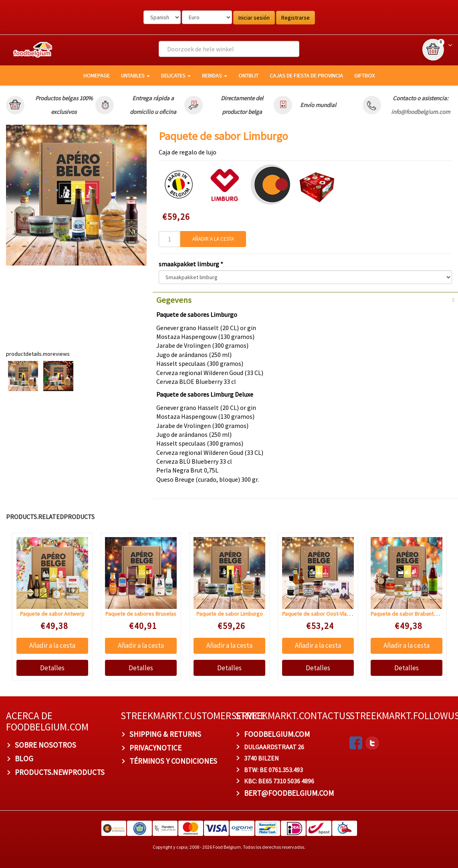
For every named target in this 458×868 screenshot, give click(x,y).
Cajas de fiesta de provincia (306, 75)
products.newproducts (60, 772)
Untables (135, 75)
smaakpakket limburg (190, 264)
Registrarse (296, 18)
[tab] (305, 299)
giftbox (364, 75)
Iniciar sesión (254, 18)
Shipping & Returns (165, 734)
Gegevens (174, 300)
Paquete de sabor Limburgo (230, 614)
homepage (97, 75)
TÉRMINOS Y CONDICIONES (173, 761)
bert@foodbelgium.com (289, 793)
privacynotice (155, 748)
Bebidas (215, 75)
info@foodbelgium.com (421, 112)
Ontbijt (248, 75)
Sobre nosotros (45, 745)
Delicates (176, 75)
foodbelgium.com (277, 734)
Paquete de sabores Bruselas (141, 614)
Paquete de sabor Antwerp (52, 614)
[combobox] (229, 49)
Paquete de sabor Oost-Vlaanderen (324, 614)
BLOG (24, 758)
